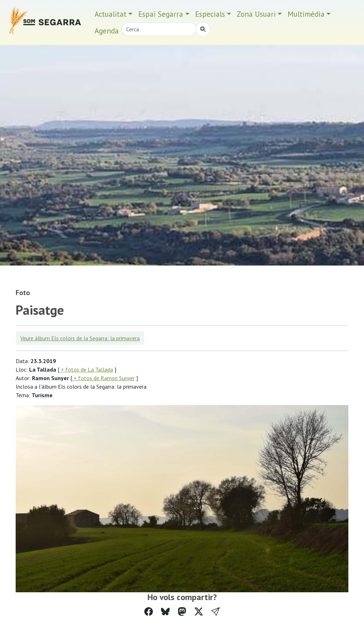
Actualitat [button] (111, 14)
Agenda (107, 31)
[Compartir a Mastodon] (182, 612)
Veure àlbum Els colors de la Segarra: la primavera (80, 338)
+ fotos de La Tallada (86, 369)
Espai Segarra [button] (161, 14)
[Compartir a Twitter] (199, 612)
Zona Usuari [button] (256, 14)
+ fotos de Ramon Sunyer (103, 378)
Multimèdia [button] (306, 14)
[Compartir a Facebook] (149, 612)
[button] (215, 612)
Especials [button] (210, 14)
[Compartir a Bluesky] (165, 612)
